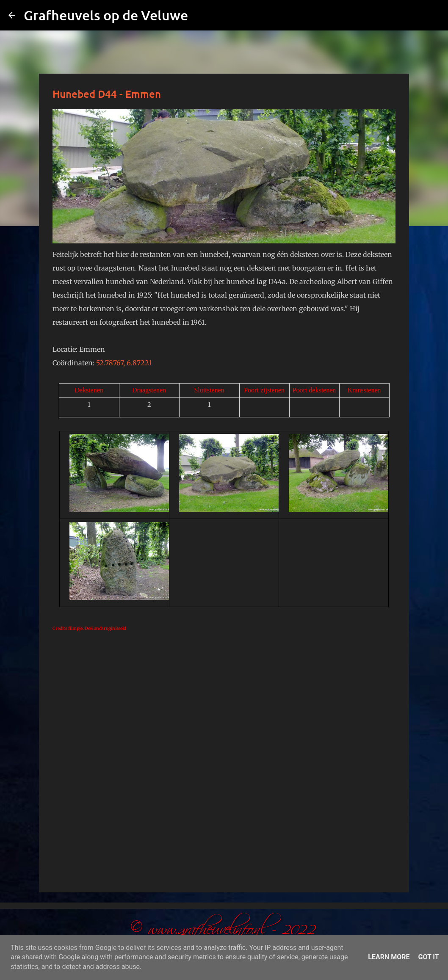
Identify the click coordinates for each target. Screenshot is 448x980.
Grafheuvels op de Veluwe (106, 15)
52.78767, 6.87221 (124, 363)
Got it (428, 957)
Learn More (389, 957)
